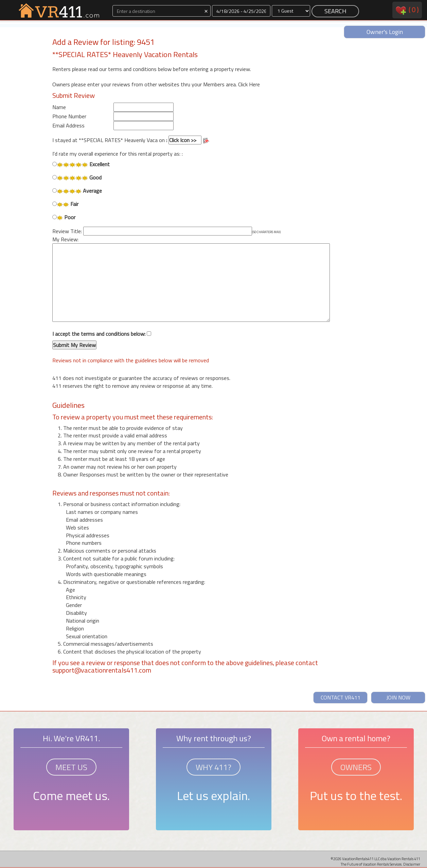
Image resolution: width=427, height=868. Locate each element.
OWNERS (356, 767)
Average (77, 191)
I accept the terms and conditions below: (102, 340)
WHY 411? (213, 767)
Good (77, 178)
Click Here (249, 84)
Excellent (81, 164)
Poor (64, 217)
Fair (66, 204)
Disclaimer (412, 864)
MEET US (71, 767)
